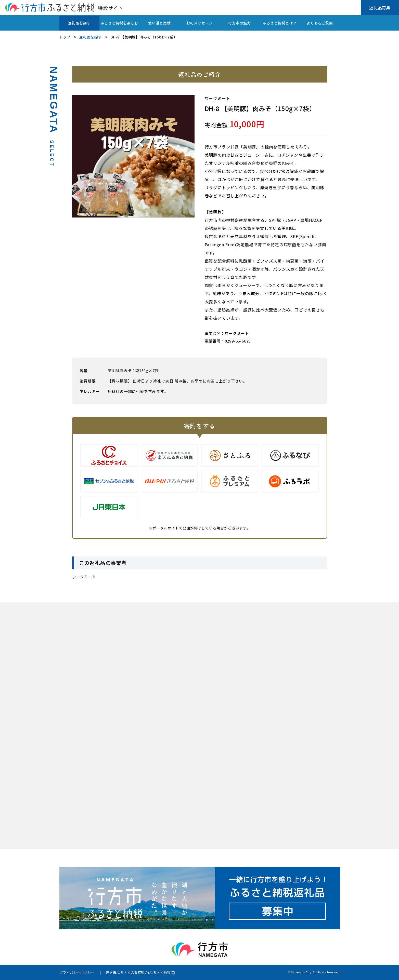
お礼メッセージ (200, 23)
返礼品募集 (380, 8)
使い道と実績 (159, 23)
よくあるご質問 (320, 23)
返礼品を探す (79, 23)
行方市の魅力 (240, 23)
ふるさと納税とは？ (280, 23)
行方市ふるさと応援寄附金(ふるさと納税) (139, 972)
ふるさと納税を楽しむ (119, 23)
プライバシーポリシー (77, 972)
